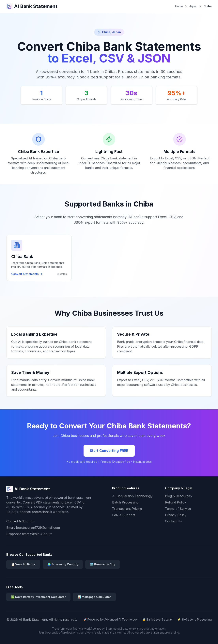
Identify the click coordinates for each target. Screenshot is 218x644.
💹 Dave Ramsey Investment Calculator (38, 597)
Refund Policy (176, 502)
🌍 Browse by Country (63, 564)
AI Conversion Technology (132, 496)
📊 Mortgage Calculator (94, 597)
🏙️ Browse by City (103, 564)
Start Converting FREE (109, 451)
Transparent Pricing (127, 509)
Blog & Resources (178, 496)
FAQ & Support (124, 515)
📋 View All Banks (23, 564)
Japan (193, 6)
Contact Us (173, 521)
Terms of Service (178, 509)
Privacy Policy (176, 515)
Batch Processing (125, 502)
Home (179, 6)
